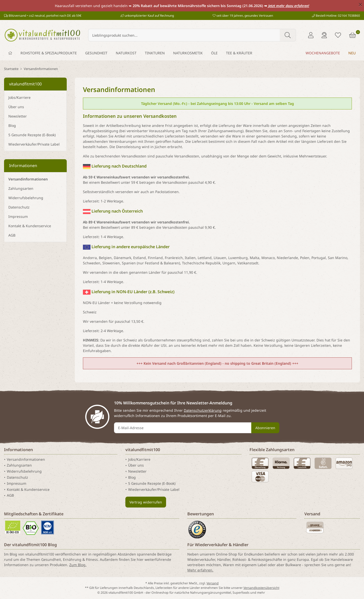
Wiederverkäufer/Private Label (34, 144)
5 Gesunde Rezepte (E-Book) (32, 135)
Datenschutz (19, 207)
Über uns (16, 107)
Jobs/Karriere (19, 97)
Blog (12, 125)
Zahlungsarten (21, 188)
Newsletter (18, 116)
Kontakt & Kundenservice (30, 226)
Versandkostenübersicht (261, 588)
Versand (213, 583)
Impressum (18, 216)
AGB (12, 235)
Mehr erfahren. (200, 570)
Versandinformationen (28, 179)
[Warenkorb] (352, 35)
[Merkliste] (338, 35)
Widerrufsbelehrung (26, 198)
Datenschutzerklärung (203, 410)
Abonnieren (265, 428)
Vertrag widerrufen (146, 502)
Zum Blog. (78, 565)
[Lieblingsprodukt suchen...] (184, 35)
